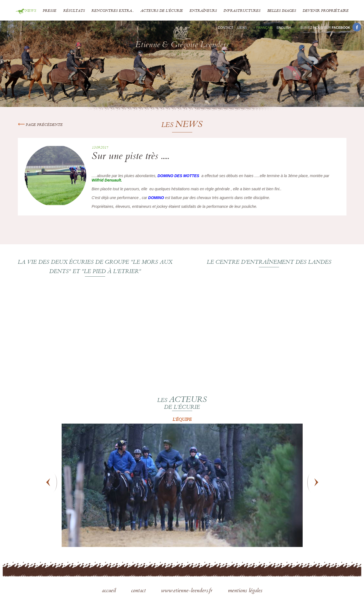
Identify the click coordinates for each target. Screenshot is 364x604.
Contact (226, 28)
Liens (242, 28)
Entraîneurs (203, 11)
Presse (50, 11)
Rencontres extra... (113, 11)
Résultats (74, 11)
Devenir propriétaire (326, 11)
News (31, 11)
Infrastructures (242, 11)
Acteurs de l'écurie (162, 11)
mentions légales (245, 591)
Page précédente (40, 125)
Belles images (282, 11)
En (284, 28)
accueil (110, 591)
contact (139, 591)
